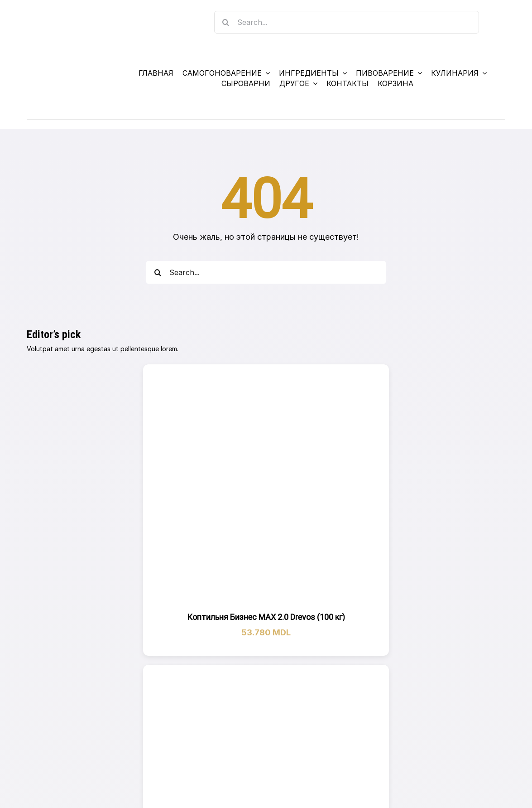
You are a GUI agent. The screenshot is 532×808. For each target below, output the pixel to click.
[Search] (225, 22)
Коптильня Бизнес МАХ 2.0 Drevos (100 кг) (266, 617)
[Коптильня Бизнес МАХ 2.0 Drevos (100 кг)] (266, 488)
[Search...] (347, 22)
